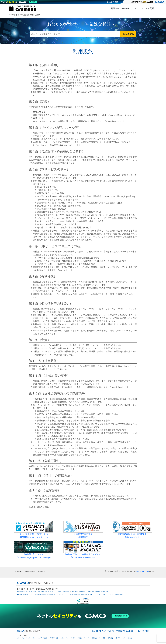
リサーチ (87, 638)
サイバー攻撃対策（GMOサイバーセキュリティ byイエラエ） (49, 594)
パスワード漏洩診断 (63, 592)
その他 (130, 638)
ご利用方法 (114, 8)
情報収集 (94, 638)
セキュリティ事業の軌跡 (115, 594)
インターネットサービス (24, 638)
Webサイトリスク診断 (78, 592)
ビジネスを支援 (54, 638)
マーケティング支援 (76, 638)
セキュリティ (64, 638)
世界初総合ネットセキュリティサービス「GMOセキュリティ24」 (36, 592)
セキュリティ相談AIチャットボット (98, 592)
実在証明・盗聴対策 (23, 594)
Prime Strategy (142, 571)
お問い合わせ (30, 571)
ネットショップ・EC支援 (40, 638)
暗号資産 (110, 638)
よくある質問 (148, 8)
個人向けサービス (120, 638)
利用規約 (42, 571)
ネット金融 (102, 638)
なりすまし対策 (101, 594)
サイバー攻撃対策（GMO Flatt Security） (82, 594)
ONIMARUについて (130, 8)
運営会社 (18, 571)
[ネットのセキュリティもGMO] (20, 2)
